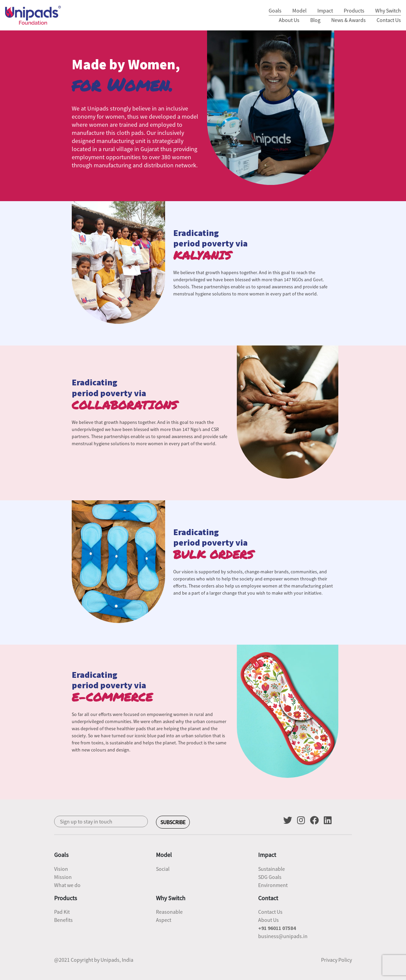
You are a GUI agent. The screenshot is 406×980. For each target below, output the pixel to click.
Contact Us (389, 20)
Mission (63, 877)
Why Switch (388, 10)
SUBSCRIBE (173, 822)
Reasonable (169, 912)
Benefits (63, 920)
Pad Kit (62, 912)
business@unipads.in (283, 936)
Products (354, 10)
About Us (289, 20)
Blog (315, 20)
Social (163, 869)
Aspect (164, 920)
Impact (325, 10)
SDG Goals (270, 877)
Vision (61, 869)
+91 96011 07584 (277, 928)
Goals (275, 10)
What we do (67, 885)
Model (299, 10)
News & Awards (348, 20)
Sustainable (272, 869)
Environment (273, 885)
